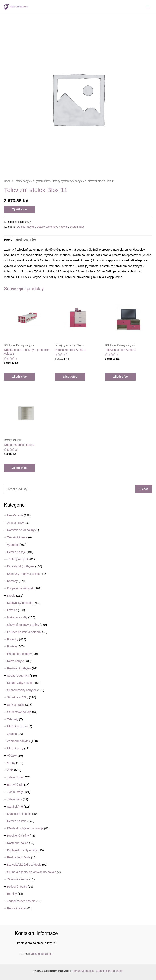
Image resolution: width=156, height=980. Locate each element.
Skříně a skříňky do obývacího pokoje (31, 872)
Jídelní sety (14, 799)
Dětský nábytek (18, 559)
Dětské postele (17, 821)
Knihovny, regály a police (23, 574)
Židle (10, 770)
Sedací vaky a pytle (20, 683)
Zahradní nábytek (18, 741)
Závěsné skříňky (18, 879)
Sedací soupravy (18, 676)
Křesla (11, 596)
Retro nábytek (16, 661)
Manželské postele (19, 814)
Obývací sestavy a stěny (23, 625)
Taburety (13, 719)
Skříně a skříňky (18, 697)
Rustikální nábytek (19, 668)
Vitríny (11, 763)
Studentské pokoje (19, 712)
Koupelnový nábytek (20, 588)
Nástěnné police (18, 843)
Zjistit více (19, 209)
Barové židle (15, 785)
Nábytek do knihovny (21, 530)
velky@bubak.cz (41, 954)
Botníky (12, 894)
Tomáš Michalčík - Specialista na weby (97, 971)
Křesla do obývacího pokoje (25, 828)
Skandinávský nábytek (22, 690)
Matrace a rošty (17, 617)
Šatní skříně (15, 807)
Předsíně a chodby (19, 654)
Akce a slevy (15, 523)
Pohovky (13, 639)
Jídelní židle (15, 777)
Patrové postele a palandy (24, 632)
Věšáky (12, 756)
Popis (8, 240)
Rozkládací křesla (19, 857)
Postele (12, 646)
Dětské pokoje (16, 552)
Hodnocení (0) (26, 240)
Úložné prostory (17, 726)
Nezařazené (15, 515)
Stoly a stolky (16, 705)
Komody (12, 581)
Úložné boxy (15, 748)
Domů (8, 181)
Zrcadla (12, 734)
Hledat (144, 489)
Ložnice (12, 610)
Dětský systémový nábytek (68, 181)
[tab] (8, 240)
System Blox (42, 181)
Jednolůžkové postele (21, 901)
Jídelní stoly (15, 792)
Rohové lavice (16, 908)
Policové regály (17, 887)
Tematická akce (17, 537)
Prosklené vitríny (18, 836)
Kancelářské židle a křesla (24, 865)
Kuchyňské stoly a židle (22, 850)
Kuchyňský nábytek (20, 603)
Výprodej (13, 545)
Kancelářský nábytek (21, 566)
